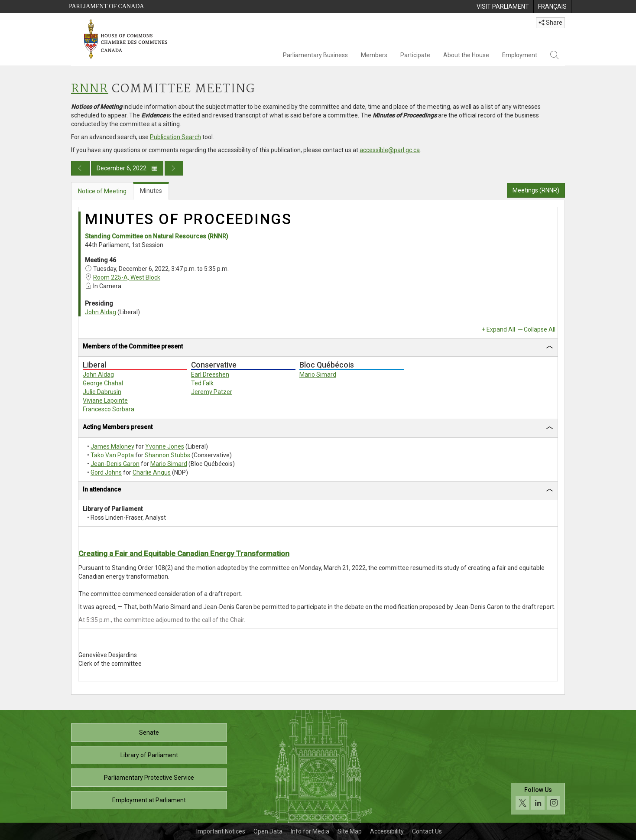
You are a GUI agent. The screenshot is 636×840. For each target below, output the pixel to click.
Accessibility (387, 831)
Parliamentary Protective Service (149, 778)
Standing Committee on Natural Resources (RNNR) (157, 236)
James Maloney (112, 446)
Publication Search (175, 137)
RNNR (90, 89)
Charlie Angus (152, 472)
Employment (520, 55)
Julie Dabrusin (102, 392)
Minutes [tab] (151, 191)
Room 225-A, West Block (127, 277)
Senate (149, 733)
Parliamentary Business (315, 55)
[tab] (318, 348)
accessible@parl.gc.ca (390, 150)
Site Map (350, 831)
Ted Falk (202, 383)
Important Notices (221, 831)
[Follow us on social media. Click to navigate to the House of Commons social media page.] (538, 799)
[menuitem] (503, 7)
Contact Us (427, 831)
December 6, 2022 (127, 168)
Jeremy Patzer (212, 392)
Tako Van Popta (112, 455)
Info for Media (310, 831)
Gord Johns (106, 472)
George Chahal (103, 383)
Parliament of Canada (106, 6)
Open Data (268, 831)
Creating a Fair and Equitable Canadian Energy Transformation (184, 553)
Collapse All (540, 329)
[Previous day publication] (80, 168)
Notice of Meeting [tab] (102, 191)
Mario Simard (318, 374)
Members (374, 55)
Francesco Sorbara (109, 409)
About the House (466, 55)
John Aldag (101, 312)
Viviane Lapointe (105, 400)
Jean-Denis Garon (115, 464)
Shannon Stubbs (167, 455)
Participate (415, 55)
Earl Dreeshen (210, 374)
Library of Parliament (149, 755)
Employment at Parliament (149, 800)
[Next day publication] (174, 168)
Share (550, 23)
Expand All (501, 329)
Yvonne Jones (165, 446)
